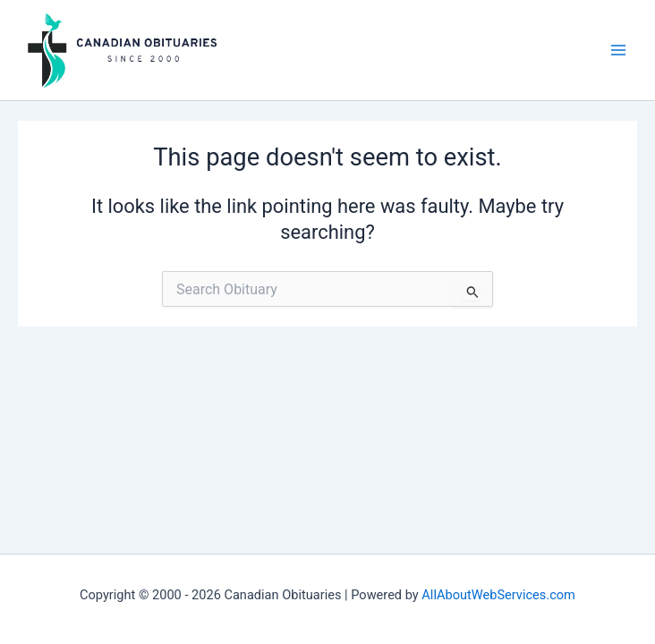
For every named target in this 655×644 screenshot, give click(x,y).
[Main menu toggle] (618, 50)
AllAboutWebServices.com (498, 595)
